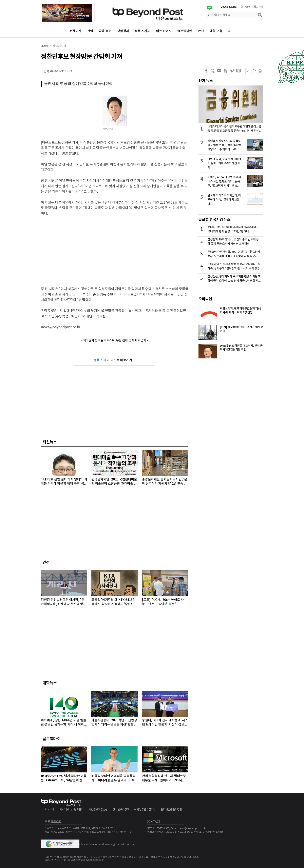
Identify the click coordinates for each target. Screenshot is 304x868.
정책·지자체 (142, 31)
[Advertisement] (115, 249)
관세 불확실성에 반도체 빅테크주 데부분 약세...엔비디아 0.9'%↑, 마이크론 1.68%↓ (164, 778)
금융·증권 (105, 31)
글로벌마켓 (185, 31)
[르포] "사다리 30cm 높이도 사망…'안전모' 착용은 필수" (163, 602)
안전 (201, 31)
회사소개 (245, 7)
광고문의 (258, 7)
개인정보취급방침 (98, 810)
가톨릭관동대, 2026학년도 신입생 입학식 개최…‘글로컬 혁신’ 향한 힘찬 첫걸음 (114, 723)
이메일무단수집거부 (145, 810)
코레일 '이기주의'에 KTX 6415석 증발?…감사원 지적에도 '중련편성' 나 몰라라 (114, 602)
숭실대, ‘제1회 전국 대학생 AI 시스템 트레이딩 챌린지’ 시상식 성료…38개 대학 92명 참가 (165, 723)
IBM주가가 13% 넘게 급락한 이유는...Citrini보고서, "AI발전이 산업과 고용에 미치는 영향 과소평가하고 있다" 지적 (64, 778)
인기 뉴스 (206, 81)
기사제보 (64, 810)
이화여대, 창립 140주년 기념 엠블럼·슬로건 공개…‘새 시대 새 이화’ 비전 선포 (63, 723)
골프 (231, 31)
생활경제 (123, 31)
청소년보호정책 (121, 810)
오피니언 (205, 299)
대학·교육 (216, 31)
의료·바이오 (164, 31)
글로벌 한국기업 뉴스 (214, 220)
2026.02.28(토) (229, 7)
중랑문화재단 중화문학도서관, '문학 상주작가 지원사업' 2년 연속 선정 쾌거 (165, 482)
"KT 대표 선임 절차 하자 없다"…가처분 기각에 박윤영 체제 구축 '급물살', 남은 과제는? (64, 482)
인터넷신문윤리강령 (171, 810)
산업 (90, 31)
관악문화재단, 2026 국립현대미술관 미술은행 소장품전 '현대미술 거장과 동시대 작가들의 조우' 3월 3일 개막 (114, 482)
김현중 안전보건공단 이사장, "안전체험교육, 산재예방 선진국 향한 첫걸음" (63, 602)
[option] (68, 13)
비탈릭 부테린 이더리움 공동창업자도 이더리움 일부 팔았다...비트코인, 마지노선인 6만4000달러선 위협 (115, 778)
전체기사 (75, 31)
